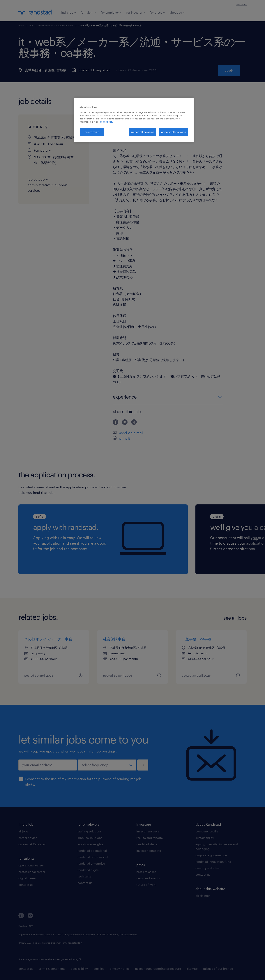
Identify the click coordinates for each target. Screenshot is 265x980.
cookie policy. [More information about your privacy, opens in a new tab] (107, 122)
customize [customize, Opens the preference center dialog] (92, 132)
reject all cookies (143, 132)
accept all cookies (174, 132)
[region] (134, 120)
